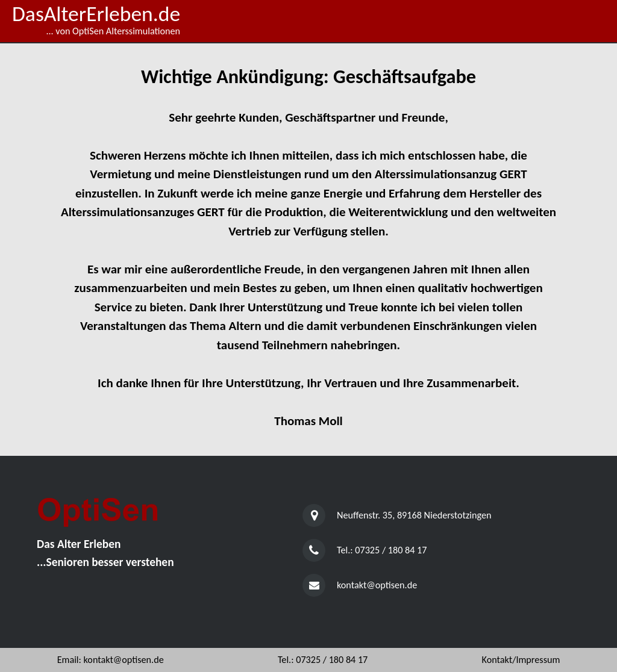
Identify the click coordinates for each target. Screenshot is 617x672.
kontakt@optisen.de (377, 585)
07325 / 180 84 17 (391, 550)
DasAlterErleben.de (96, 14)
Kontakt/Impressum (521, 660)
